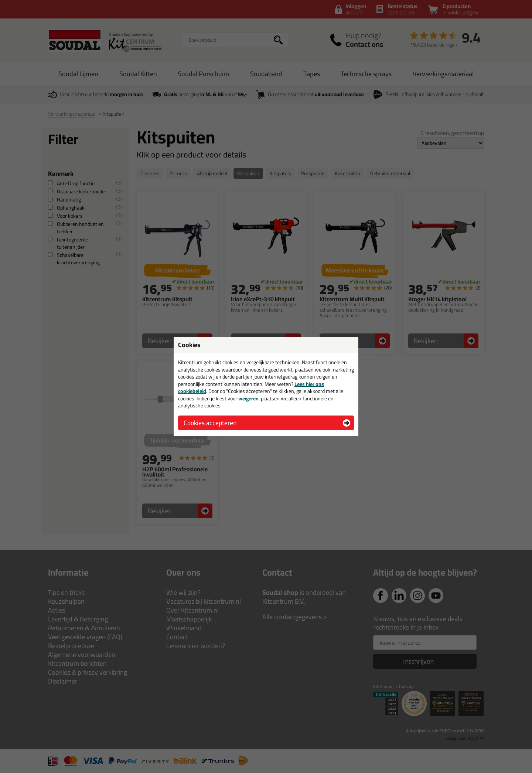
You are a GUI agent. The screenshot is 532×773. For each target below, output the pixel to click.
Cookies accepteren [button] (210, 423)
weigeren (248, 399)
